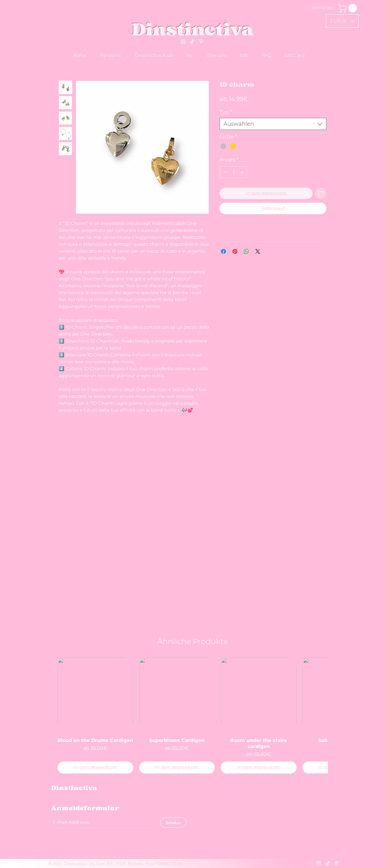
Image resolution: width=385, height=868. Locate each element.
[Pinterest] (201, 42)
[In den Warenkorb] (95, 768)
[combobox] (273, 124)
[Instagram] (183, 42)
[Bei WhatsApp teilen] (246, 251)
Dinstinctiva (193, 29)
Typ (226, 112)
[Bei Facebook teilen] (223, 251)
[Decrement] (225, 172)
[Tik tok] (192, 42)
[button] (342, 21)
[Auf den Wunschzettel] (321, 194)
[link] (348, 8)
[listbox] (342, 21)
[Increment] (243, 172)
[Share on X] (258, 251)
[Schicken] (173, 822)
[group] (192, 716)
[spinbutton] (234, 172)
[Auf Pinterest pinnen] (235, 251)
